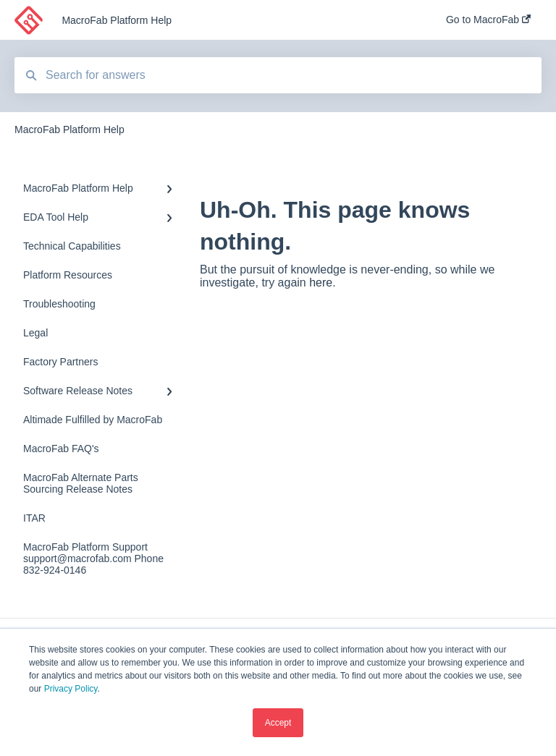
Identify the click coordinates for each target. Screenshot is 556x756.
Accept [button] (278, 723)
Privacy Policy (71, 689)
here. (322, 283)
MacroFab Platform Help (117, 20)
